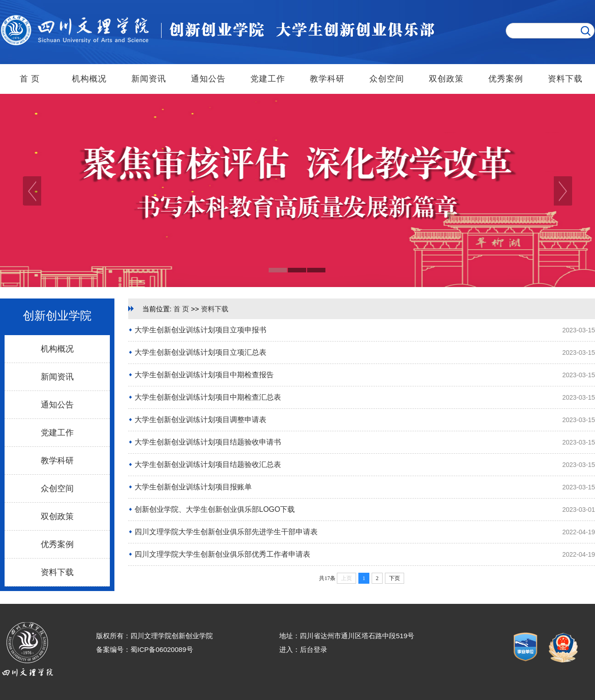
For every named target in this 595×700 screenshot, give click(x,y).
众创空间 (387, 79)
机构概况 (89, 79)
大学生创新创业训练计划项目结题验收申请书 (208, 442)
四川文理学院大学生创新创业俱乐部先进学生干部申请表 (226, 532)
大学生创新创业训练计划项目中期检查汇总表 (208, 397)
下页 (395, 578)
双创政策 (446, 79)
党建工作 (268, 79)
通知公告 (208, 79)
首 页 (30, 79)
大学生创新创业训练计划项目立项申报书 (200, 330)
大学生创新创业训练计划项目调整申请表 (200, 420)
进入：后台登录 (303, 649)
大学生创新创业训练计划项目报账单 (193, 487)
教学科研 (327, 79)
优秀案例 (506, 79)
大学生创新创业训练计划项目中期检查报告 (204, 375)
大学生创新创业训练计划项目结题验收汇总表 (208, 464)
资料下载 (565, 79)
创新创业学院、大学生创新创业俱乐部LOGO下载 (215, 509)
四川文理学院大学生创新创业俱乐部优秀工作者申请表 (222, 554)
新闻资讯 (149, 79)
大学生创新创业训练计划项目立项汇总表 (200, 352)
